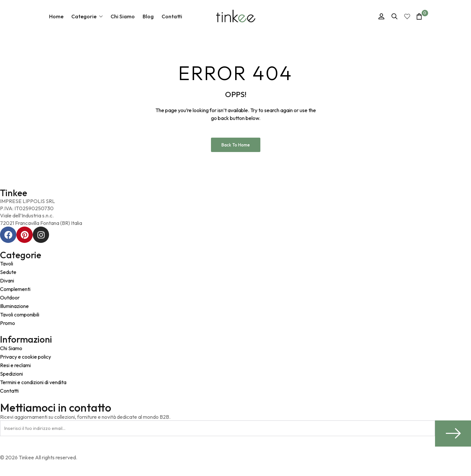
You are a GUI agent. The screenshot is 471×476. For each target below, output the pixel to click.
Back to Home (236, 145)
